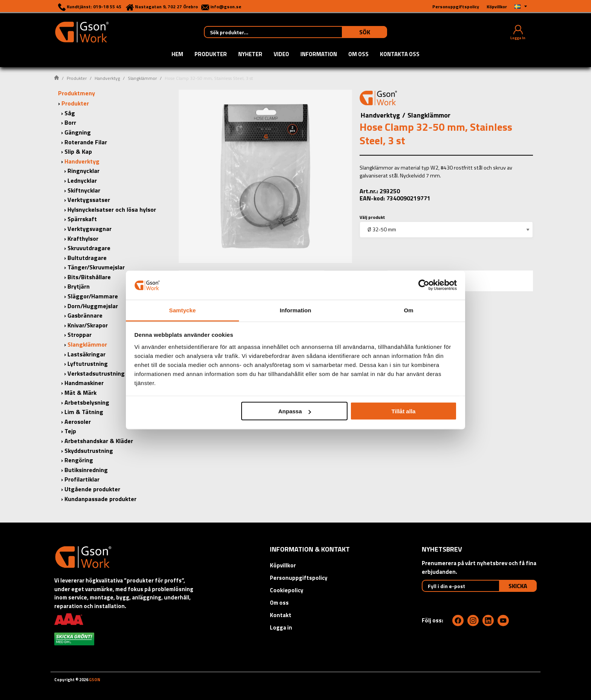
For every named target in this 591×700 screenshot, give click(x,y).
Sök (365, 32)
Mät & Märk (80, 393)
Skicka (518, 586)
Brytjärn (79, 286)
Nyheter (250, 55)
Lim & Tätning (84, 412)
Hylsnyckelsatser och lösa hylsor (112, 209)
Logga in (281, 627)
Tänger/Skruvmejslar (96, 267)
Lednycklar (82, 180)
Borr (70, 122)
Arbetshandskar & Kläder (99, 441)
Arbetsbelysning (87, 402)
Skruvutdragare (89, 248)
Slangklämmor (142, 78)
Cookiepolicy (287, 590)
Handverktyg (107, 78)
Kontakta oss (400, 55)
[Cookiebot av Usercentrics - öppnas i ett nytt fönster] (424, 285)
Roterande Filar (86, 142)
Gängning (78, 132)
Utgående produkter (92, 489)
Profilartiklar (82, 479)
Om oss (358, 55)
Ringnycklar (83, 171)
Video (281, 55)
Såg (70, 113)
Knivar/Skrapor (88, 325)
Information (319, 55)
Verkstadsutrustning (96, 373)
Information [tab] (295, 310)
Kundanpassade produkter (100, 499)
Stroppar (80, 335)
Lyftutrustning (88, 364)
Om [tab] (408, 310)
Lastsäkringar (87, 354)
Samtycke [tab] (183, 310)
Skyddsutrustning (89, 451)
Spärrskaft (82, 219)
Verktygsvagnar (90, 229)
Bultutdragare (87, 258)
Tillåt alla (403, 411)
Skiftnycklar (84, 190)
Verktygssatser (89, 200)
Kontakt (281, 615)
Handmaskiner (84, 383)
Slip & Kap (78, 151)
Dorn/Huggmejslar (93, 306)
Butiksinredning (86, 470)
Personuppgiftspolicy (299, 578)
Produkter (211, 55)
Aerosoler (78, 422)
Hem (177, 55)
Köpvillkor (283, 565)
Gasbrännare (85, 315)
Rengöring (79, 460)
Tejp (70, 431)
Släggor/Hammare (93, 296)
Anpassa (295, 411)
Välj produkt (372, 217)
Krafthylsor (83, 238)
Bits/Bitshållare (89, 277)
